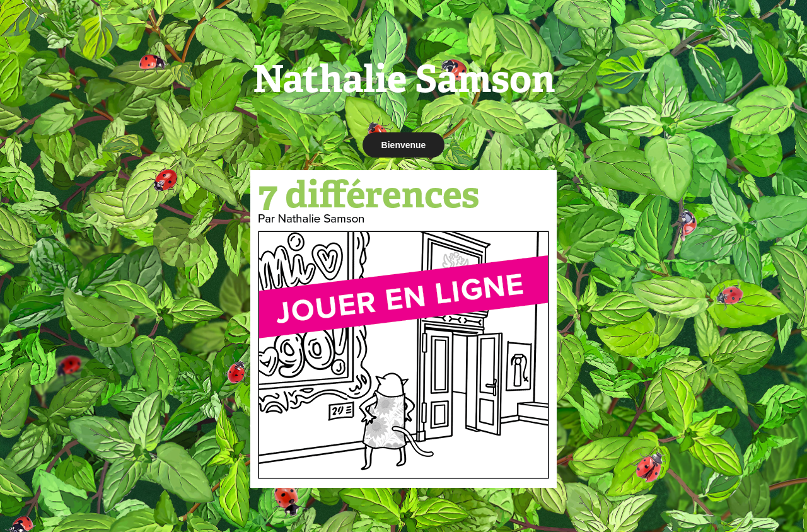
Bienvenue (404, 145)
